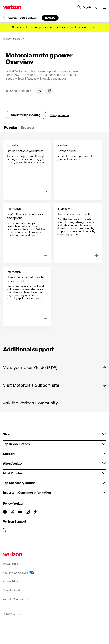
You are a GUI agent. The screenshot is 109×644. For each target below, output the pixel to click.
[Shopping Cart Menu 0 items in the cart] (96, 7)
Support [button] (9, 454)
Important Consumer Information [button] (27, 492)
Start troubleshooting (26, 115)
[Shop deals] (94, 27)
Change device (60, 115)
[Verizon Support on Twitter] (5, 530)
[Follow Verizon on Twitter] (13, 512)
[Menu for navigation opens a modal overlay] (104, 7)
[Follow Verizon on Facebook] (5, 512)
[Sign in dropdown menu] (87, 7)
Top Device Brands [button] (16, 444)
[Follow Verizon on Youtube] (20, 512)
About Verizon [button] (13, 463)
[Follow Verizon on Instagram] (28, 512)
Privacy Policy (11, 564)
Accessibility (10, 581)
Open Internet (12, 590)
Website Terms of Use (16, 599)
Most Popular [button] (13, 473)
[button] (39, 91)
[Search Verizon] (79, 7)
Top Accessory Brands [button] (19, 483)
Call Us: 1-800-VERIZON (23, 18)
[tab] (11, 129)
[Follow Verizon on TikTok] (35, 512)
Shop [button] (7, 434)
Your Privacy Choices (18, 573)
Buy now (50, 18)
